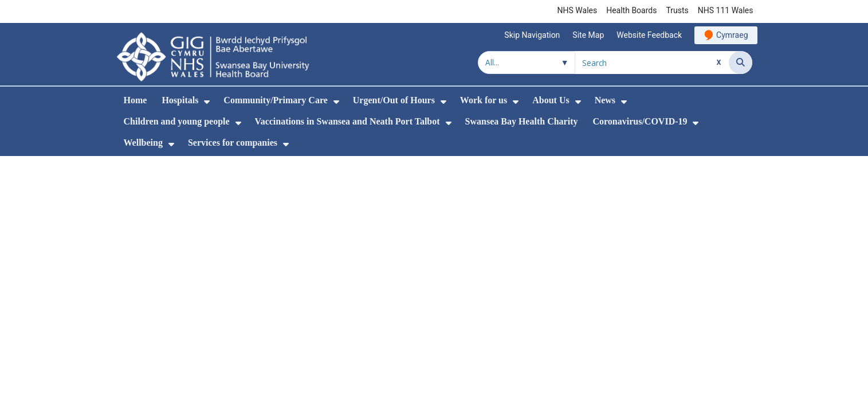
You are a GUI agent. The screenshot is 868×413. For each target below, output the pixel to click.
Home (135, 100)
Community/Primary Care (275, 100)
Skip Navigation (532, 35)
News (605, 100)
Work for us (484, 100)
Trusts (677, 10)
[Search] (741, 63)
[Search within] (527, 63)
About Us (551, 100)
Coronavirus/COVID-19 (640, 121)
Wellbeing (143, 143)
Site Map (588, 35)
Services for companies (233, 143)
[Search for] (652, 63)
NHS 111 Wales (726, 10)
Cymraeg (732, 35)
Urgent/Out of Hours (394, 100)
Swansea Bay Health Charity (522, 121)
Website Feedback (649, 35)
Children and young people (177, 121)
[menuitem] (207, 102)
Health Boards (631, 10)
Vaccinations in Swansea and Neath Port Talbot (347, 121)
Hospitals (180, 100)
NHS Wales (578, 10)
